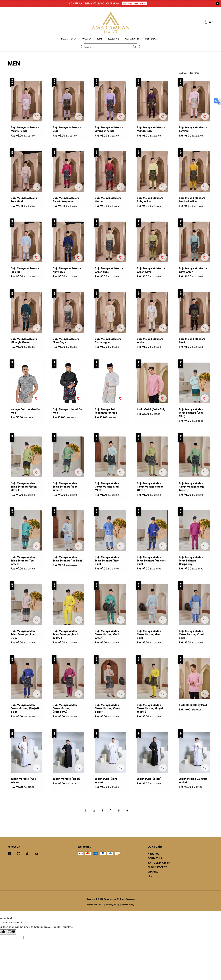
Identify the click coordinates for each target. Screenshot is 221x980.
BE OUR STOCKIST (157, 867)
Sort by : (183, 73)
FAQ (150, 876)
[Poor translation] (11, 932)
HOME (64, 39)
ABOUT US (153, 854)
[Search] (135, 47)
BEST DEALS (151, 39)
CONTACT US (155, 858)
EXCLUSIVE (113, 39)
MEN (74, 39)
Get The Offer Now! (135, 3)
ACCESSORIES (132, 39)
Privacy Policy (112, 905)
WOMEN (87, 39)
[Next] (135, 811)
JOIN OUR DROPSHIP (159, 863)
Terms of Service (95, 905)
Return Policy (128, 905)
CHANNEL (153, 872)
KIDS (100, 39)
